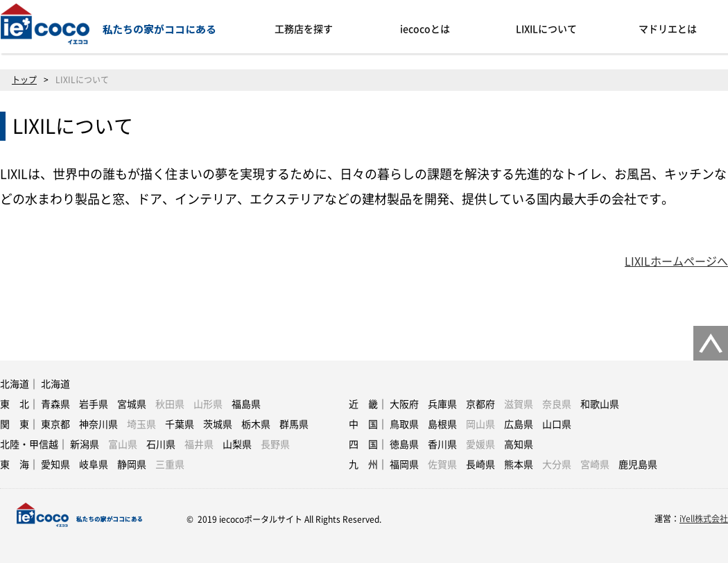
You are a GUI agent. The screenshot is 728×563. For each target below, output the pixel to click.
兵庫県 (442, 404)
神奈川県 (98, 424)
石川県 (161, 444)
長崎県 (480, 465)
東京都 (55, 424)
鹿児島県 (638, 465)
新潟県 (85, 444)
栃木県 (256, 424)
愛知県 (55, 465)
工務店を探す (304, 29)
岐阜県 (94, 465)
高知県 (519, 444)
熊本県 (519, 465)
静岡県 (132, 465)
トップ (24, 80)
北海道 (55, 384)
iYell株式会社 (704, 519)
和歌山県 (600, 404)
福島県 (246, 404)
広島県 (519, 424)
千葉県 (180, 424)
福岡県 (404, 465)
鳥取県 (404, 424)
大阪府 (404, 404)
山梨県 (237, 444)
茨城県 (218, 424)
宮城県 (132, 404)
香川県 (442, 444)
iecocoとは (425, 29)
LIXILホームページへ (676, 261)
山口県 (557, 424)
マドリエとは (668, 29)
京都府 (480, 404)
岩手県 (94, 404)
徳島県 (404, 444)
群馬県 (294, 424)
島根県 (442, 424)
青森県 (55, 404)
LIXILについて (546, 29)
